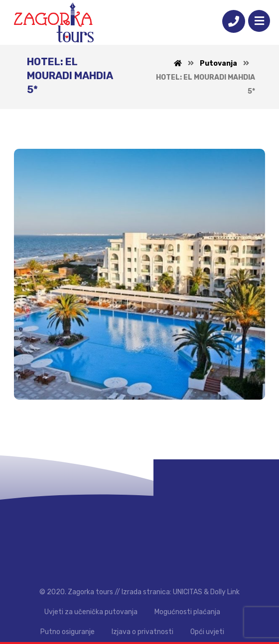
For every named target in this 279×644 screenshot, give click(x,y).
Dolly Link (225, 592)
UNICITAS (188, 592)
